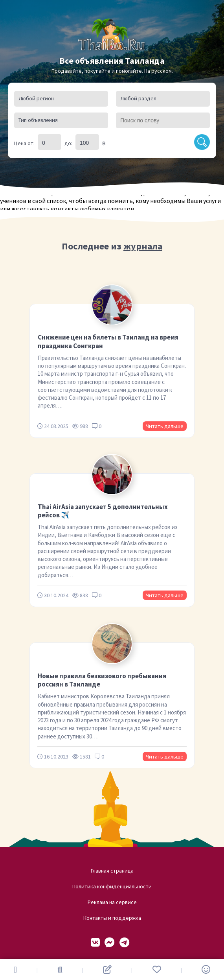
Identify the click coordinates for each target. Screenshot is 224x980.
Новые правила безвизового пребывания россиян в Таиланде (102, 680)
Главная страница (112, 871)
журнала (143, 246)
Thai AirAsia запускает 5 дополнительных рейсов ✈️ (103, 511)
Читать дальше (165, 426)
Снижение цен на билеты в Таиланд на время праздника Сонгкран (108, 341)
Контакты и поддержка (112, 918)
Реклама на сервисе (112, 902)
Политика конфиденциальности (112, 886)
